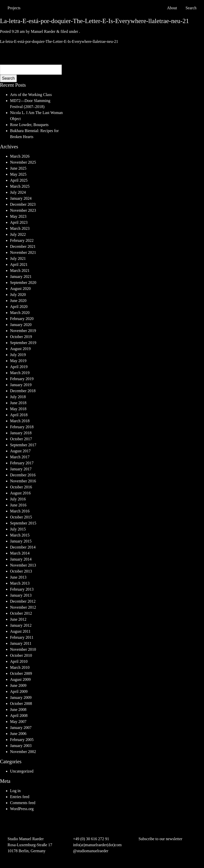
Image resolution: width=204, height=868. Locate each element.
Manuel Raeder (43, 31)
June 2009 (18, 685)
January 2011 (21, 643)
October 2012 (21, 613)
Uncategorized (22, 771)
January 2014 (21, 559)
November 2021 (23, 252)
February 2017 (22, 463)
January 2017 (21, 469)
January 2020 (21, 325)
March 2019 (20, 373)
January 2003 (21, 746)
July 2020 (18, 295)
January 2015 (21, 541)
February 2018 (22, 427)
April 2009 (19, 691)
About (172, 8)
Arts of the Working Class (31, 95)
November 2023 (23, 210)
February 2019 (22, 379)
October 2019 (21, 337)
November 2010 (23, 649)
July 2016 (18, 499)
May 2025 (18, 174)
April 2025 (19, 180)
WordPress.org (22, 809)
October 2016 (21, 487)
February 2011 (22, 637)
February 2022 (22, 240)
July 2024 (18, 192)
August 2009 (20, 679)
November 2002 (23, 752)
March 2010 (20, 667)
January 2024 (21, 198)
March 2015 (20, 535)
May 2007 (18, 722)
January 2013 (21, 595)
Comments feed (23, 803)
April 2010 (19, 661)
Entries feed (20, 797)
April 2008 (19, 716)
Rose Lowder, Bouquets (29, 125)
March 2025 (20, 186)
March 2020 (20, 313)
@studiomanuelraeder (91, 851)
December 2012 (23, 601)
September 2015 (23, 523)
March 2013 (20, 583)
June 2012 (18, 619)
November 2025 (23, 162)
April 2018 (19, 415)
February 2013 (22, 589)
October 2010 (21, 655)
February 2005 (22, 740)
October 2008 (21, 703)
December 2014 (23, 547)
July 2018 (18, 397)
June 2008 (18, 710)
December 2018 (23, 391)
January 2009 (21, 697)
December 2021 (23, 246)
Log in (15, 791)
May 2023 (18, 216)
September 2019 (23, 343)
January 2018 (21, 433)
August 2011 (20, 631)
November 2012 (23, 607)
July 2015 (18, 529)
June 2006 (18, 734)
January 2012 (21, 625)
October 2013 (21, 571)
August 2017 (20, 451)
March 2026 (20, 156)
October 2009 (21, 673)
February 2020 (22, 319)
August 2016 (20, 493)
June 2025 (18, 168)
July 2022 (18, 234)
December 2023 (23, 204)
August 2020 (20, 289)
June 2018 (18, 403)
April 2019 (19, 367)
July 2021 (18, 258)
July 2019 (18, 355)
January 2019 (21, 385)
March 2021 (20, 270)
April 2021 (19, 264)
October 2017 (21, 439)
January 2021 (21, 277)
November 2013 (23, 565)
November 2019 (23, 331)
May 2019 (18, 361)
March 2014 (20, 553)
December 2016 (23, 475)
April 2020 (19, 307)
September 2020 (23, 283)
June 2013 (18, 577)
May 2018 (18, 409)
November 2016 (23, 481)
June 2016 (18, 505)
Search (8, 78)
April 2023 (19, 222)
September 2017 (23, 445)
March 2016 (20, 511)
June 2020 (18, 301)
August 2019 (20, 349)
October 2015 (21, 517)
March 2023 (20, 228)
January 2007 (21, 728)
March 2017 (20, 457)
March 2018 (20, 421)
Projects (14, 8)
